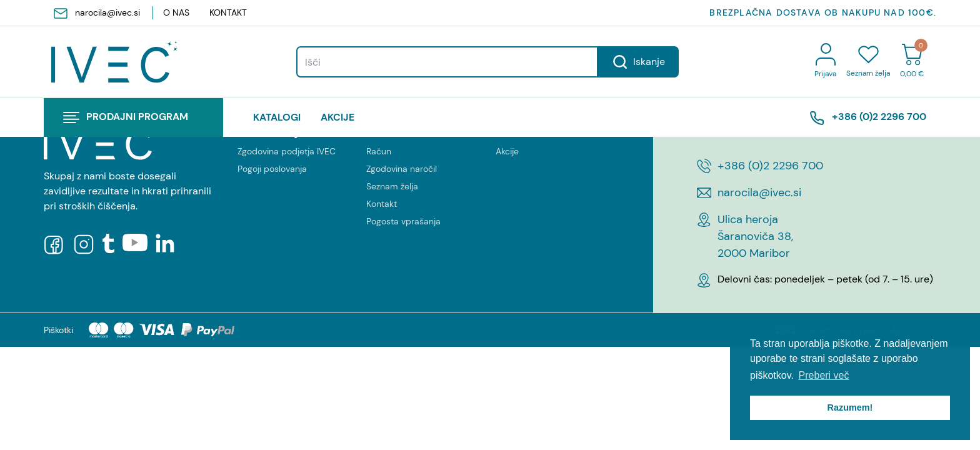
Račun (379, 151)
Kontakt (228, 12)
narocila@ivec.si (97, 13)
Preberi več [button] (824, 375)
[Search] (447, 62)
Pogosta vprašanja (403, 221)
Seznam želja (392, 186)
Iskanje (638, 62)
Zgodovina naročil (402, 169)
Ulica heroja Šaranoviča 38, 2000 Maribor (755, 236)
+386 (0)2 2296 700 (868, 117)
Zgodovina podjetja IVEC (287, 151)
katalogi (277, 117)
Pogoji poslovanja (272, 169)
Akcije (337, 117)
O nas (176, 12)
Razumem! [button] (850, 407)
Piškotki (58, 330)
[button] (133, 117)
